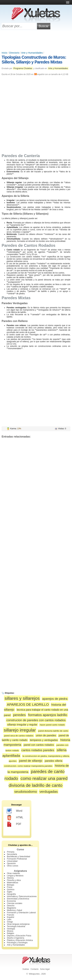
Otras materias (13, 873)
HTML (15, 818)
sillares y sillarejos (22, 698)
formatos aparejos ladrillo (48, 715)
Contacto (35, 969)
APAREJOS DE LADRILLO (28, 704)
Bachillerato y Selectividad (18, 857)
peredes (19, 715)
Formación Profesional (17, 859)
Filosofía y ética (14, 880)
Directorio (14, 53)
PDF (14, 824)
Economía (11, 901)
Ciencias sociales (15, 903)
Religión (10, 933)
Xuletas (26, 969)
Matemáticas (13, 883)
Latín (9, 920)
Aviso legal (45, 969)
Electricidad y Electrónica (18, 899)
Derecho (11, 906)
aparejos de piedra (55, 699)
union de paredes (46, 735)
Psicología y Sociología (17, 943)
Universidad (12, 861)
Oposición (11, 863)
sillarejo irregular (20, 730)
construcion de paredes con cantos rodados (36, 720)
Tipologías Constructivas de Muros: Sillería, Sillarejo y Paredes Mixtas (34, 60)
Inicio (4, 53)
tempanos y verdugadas (44, 740)
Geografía (11, 894)
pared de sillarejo (31, 761)
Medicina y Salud (14, 910)
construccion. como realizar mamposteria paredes (28, 766)
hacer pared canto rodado (52, 725)
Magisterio (11, 908)
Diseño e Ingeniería (16, 938)
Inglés (10, 892)
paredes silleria (54, 761)
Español (10, 917)
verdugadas (49, 792)
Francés (10, 915)
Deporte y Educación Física (19, 936)
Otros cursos (13, 866)
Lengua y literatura (15, 876)
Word (14, 811)
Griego (10, 922)
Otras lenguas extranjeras (18, 924)
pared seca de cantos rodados (19, 736)
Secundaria (12, 854)
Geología (11, 929)
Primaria (11, 852)
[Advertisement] (36, 41)
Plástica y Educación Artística (20, 940)
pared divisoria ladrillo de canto (53, 731)
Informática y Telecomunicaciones (22, 896)
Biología (10, 885)
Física (10, 887)
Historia (10, 878)
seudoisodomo (26, 792)
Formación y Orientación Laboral (21, 913)
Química (11, 890)
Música (10, 931)
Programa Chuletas (23, 68)
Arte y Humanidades (32, 53)
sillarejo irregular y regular (22, 725)
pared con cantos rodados (39, 745)
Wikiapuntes (34, 974)
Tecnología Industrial (16, 926)
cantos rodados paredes (38, 750)
